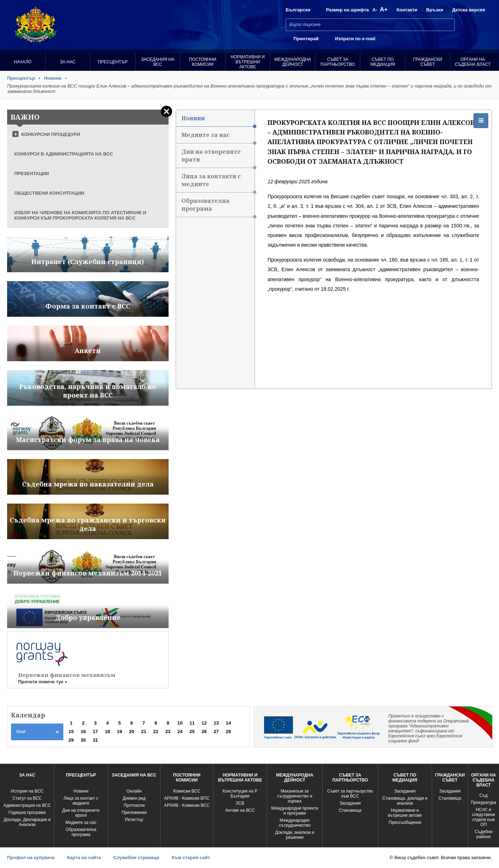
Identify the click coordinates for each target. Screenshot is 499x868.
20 (132, 732)
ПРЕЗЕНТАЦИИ (32, 173)
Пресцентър (113, 62)
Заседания (350, 803)
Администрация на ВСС (27, 805)
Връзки (435, 10)
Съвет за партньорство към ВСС (350, 794)
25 (192, 732)
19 (120, 732)
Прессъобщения (405, 822)
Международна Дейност (293, 62)
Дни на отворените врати (218, 158)
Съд (484, 795)
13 (216, 723)
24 (180, 732)
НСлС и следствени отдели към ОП (483, 817)
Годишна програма (27, 812)
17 (95, 732)
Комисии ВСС (187, 791)
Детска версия (469, 10)
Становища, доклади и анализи (405, 801)
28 (228, 732)
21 (144, 732)
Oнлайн (134, 791)
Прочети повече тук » (43, 682)
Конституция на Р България (240, 794)
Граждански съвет (428, 62)
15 (71, 732)
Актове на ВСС (240, 810)
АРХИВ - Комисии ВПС (187, 798)
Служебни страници (136, 858)
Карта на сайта (84, 858)
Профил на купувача (31, 858)
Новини (52, 78)
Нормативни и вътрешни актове (248, 62)
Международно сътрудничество (295, 823)
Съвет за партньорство (338, 62)
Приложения (134, 812)
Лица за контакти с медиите (218, 182)
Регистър (134, 820)
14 (228, 723)
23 (168, 732)
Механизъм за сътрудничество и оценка (295, 796)
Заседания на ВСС (158, 62)
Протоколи (134, 805)
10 (180, 723)
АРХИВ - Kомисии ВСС (187, 805)
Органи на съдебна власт (473, 62)
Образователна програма (218, 207)
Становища (350, 810)
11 (192, 723)
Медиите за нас (218, 137)
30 (83, 740)
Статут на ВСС (27, 798)
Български (298, 10)
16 (83, 732)
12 (204, 723)
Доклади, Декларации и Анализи (27, 822)
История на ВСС (27, 791)
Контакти (407, 10)
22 (156, 732)
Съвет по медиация (383, 62)
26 (204, 732)
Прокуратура (484, 803)
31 (95, 740)
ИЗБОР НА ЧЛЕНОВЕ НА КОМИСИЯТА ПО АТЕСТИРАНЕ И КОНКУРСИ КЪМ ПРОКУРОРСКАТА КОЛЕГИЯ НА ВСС (80, 215)
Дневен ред (134, 798)
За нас (68, 62)
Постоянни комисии (203, 62)
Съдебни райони (483, 834)
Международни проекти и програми (295, 811)
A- (375, 10)
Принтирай (306, 39)
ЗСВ (240, 803)
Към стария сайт (191, 858)
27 (216, 732)
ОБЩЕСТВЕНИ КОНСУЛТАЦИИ (49, 193)
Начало (23, 62)
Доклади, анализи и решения (294, 835)
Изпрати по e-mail (355, 39)
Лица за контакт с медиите (81, 801)
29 (71, 740)
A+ (384, 9)
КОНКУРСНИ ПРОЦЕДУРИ (51, 134)
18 (107, 732)
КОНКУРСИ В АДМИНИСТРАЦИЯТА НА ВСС (64, 154)
